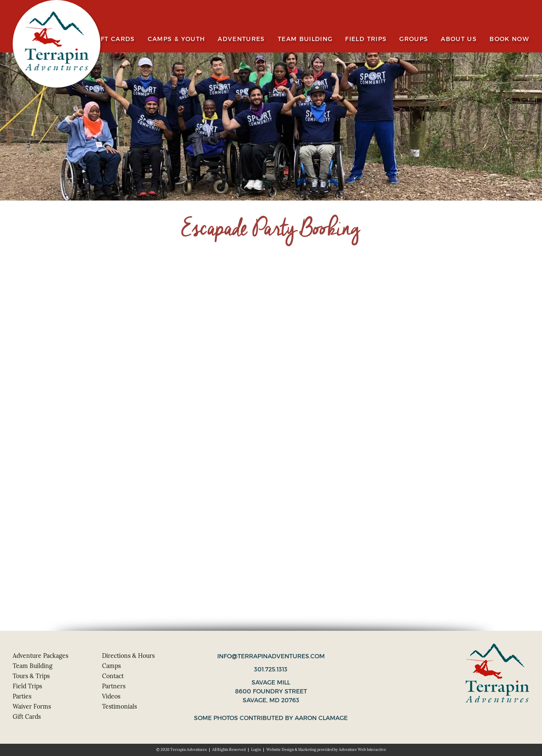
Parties (22, 696)
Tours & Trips (31, 676)
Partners (114, 686)
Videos (111, 696)
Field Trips (366, 39)
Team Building (305, 39)
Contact (113, 676)
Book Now (509, 39)
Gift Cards (114, 39)
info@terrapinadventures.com (271, 656)
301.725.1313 (271, 669)
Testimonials (119, 707)
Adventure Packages (40, 656)
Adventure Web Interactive (362, 750)
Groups (414, 39)
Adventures (241, 39)
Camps (111, 666)
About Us (459, 39)
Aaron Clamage (321, 718)
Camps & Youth (177, 39)
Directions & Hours (128, 656)
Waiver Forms (32, 707)
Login (256, 750)
